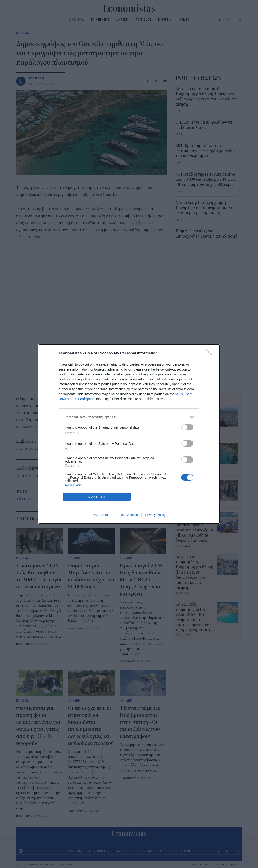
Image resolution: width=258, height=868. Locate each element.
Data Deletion (103, 481)
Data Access (129, 481)
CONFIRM (97, 463)
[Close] (210, 387)
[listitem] (129, 451)
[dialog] (129, 434)
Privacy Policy (155, 481)
